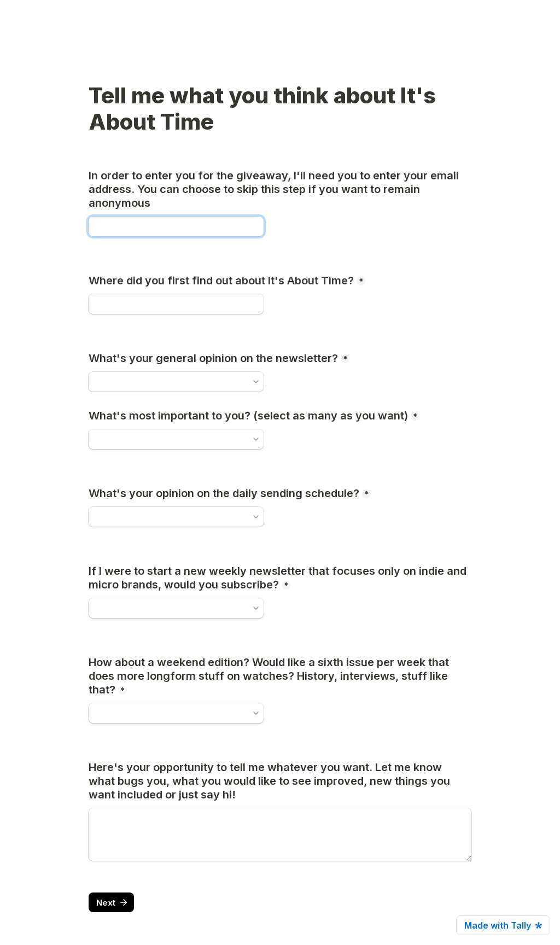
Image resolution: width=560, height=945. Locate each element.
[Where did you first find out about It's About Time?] (176, 304)
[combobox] (171, 439)
